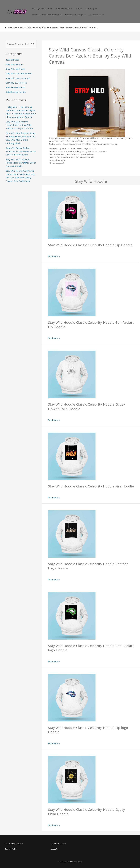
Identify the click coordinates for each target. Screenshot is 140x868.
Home (8, 28)
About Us (55, 849)
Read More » (54, 256)
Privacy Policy (11, 849)
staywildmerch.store (73, 862)
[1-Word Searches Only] (18, 44)
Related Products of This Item (24, 28)
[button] (91, 8)
